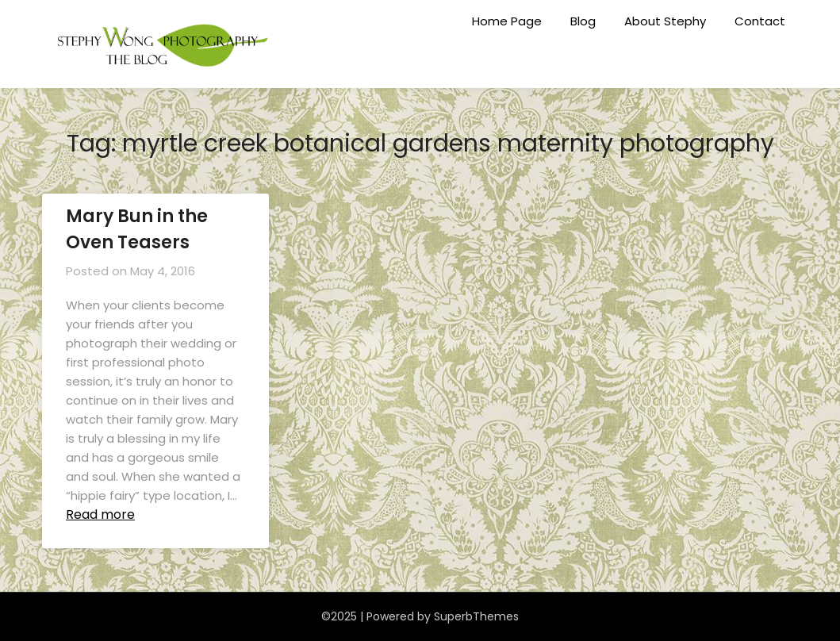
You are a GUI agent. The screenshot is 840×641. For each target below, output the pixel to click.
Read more (100, 514)
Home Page (507, 21)
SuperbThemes (476, 616)
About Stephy (665, 21)
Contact (760, 21)
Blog (583, 21)
